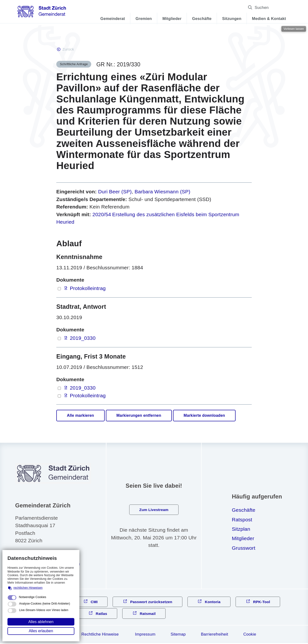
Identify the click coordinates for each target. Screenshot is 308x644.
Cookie (250, 635)
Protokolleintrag (88, 289)
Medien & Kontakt (266, 19)
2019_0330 (83, 338)
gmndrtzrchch (51, 564)
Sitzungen (229, 19)
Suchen (276, 8)
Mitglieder (169, 19)
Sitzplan (241, 529)
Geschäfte (199, 19)
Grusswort (244, 548)
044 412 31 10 (39, 554)
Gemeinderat (109, 19)
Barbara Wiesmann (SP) (162, 192)
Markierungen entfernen (139, 416)
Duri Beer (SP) (115, 192)
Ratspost (242, 520)
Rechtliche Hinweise (100, 635)
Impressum (145, 635)
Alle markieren (80, 416)
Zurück (68, 49)
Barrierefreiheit (215, 635)
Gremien (141, 19)
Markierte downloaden (204, 416)
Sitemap (178, 635)
